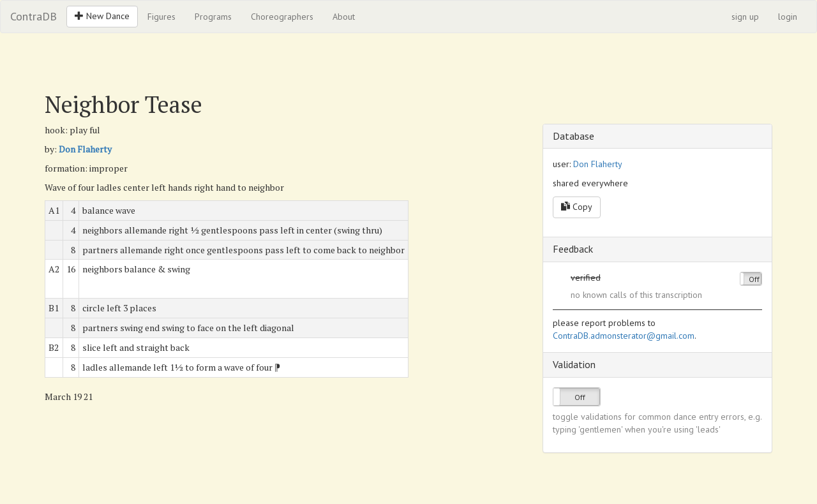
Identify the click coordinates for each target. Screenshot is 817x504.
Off (754, 279)
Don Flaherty (85, 149)
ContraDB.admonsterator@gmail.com (624, 336)
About (344, 17)
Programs (213, 17)
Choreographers (282, 17)
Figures (161, 17)
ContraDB (34, 16)
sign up (745, 17)
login (788, 17)
